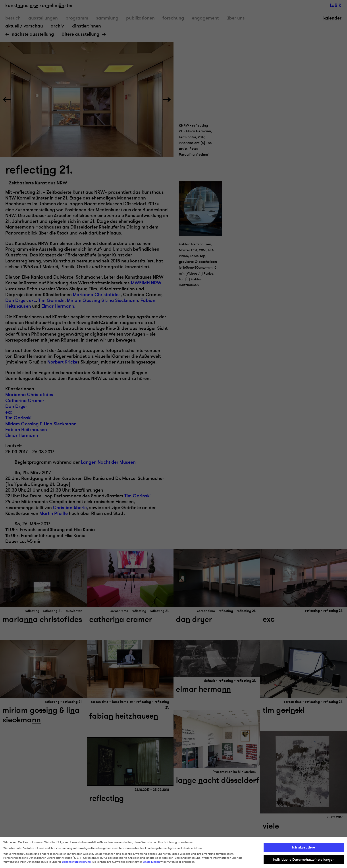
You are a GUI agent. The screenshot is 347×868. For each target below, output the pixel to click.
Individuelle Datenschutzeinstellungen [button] (304, 860)
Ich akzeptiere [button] (304, 847)
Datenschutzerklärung (76, 862)
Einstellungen (151, 862)
